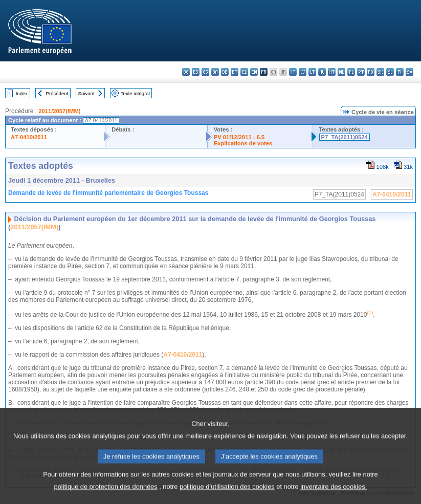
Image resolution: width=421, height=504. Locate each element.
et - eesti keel (235, 72)
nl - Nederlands (341, 72)
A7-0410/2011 (29, 137)
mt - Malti (332, 72)
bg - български (186, 72)
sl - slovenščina (390, 72)
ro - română (371, 72)
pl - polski (351, 72)
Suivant (86, 93)
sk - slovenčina (380, 72)
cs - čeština (205, 72)
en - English (254, 72)
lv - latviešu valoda (303, 72)
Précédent (57, 93)
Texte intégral (135, 93)
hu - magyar (322, 72)
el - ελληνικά (244, 72)
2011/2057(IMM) (59, 111)
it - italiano (293, 72)
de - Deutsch (225, 72)
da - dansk (215, 72)
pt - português (361, 72)
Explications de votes (243, 143)
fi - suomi (400, 72)
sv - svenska (409, 72)
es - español (196, 72)
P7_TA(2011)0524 (345, 137)
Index (22, 93)
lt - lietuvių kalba (312, 72)
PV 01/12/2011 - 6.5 (239, 137)
